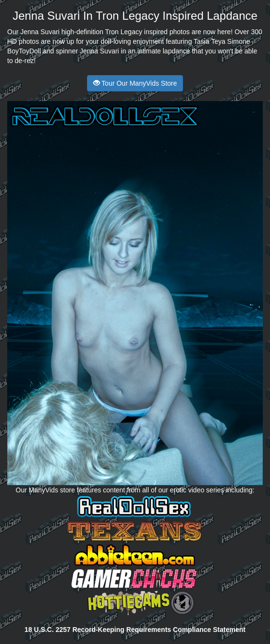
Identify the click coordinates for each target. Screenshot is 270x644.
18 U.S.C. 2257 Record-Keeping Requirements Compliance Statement (135, 630)
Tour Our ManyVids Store (135, 83)
